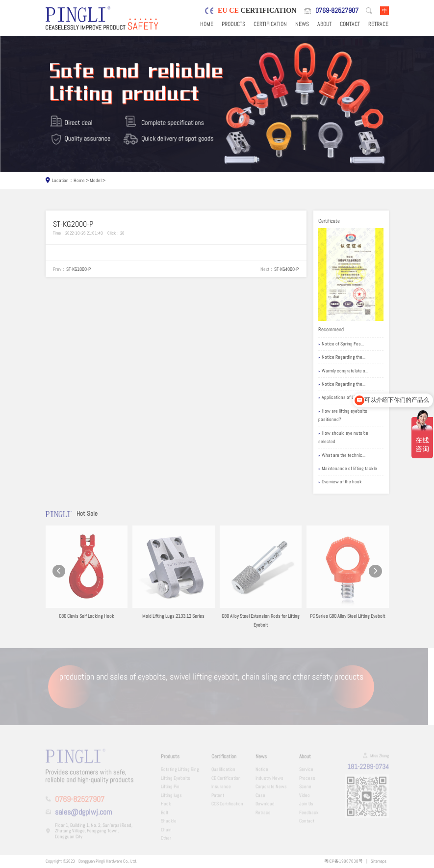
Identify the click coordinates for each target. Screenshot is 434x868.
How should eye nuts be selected (343, 437)
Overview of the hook (340, 482)
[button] (59, 577)
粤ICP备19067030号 (344, 861)
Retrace (378, 24)
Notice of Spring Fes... (341, 344)
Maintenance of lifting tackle (348, 469)
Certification (270, 24)
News (302, 24)
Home (207, 24)
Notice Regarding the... (342, 357)
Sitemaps (379, 861)
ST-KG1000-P (78, 269)
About (324, 24)
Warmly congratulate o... (343, 371)
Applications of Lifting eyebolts (350, 398)
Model (96, 180)
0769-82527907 (337, 11)
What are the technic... (342, 456)
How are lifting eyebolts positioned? (343, 415)
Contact (350, 24)
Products (233, 24)
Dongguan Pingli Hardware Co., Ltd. (108, 861)
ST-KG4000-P (286, 269)
